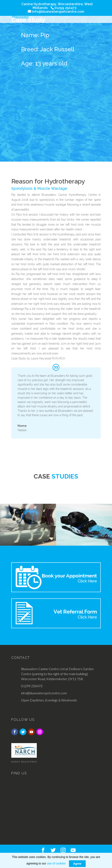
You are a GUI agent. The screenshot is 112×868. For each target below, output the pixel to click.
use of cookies (56, 863)
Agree (77, 864)
